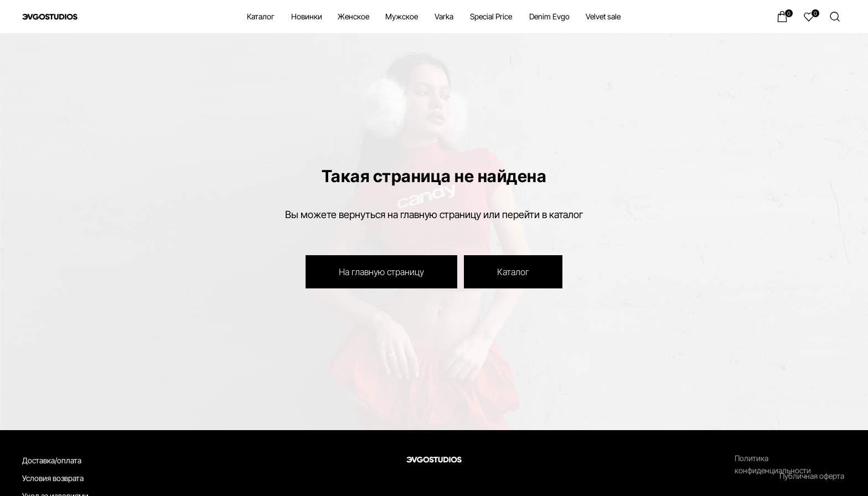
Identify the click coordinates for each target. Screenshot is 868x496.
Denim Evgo (549, 16)
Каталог (261, 16)
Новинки (307, 16)
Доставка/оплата (52, 460)
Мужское (402, 16)
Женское (353, 16)
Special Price (491, 16)
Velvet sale (603, 16)
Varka (444, 16)
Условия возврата (53, 478)
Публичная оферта (812, 476)
